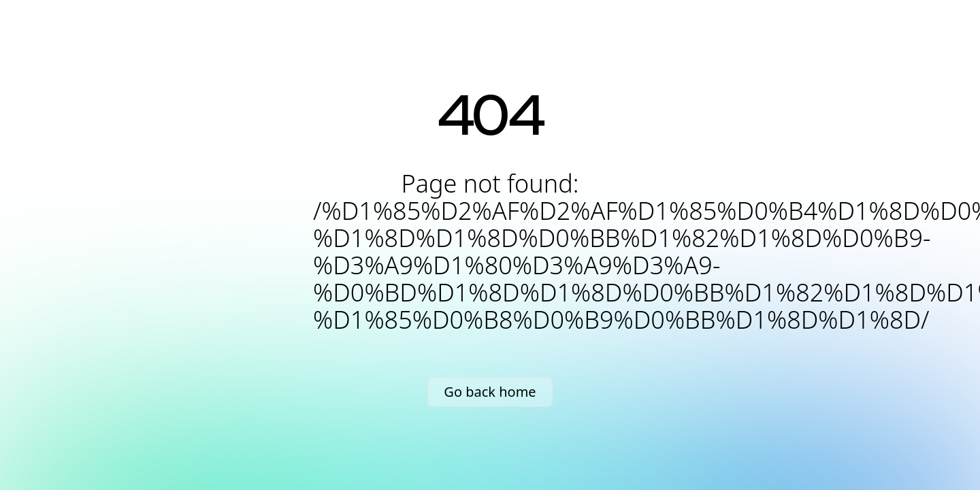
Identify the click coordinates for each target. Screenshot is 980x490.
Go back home (490, 392)
